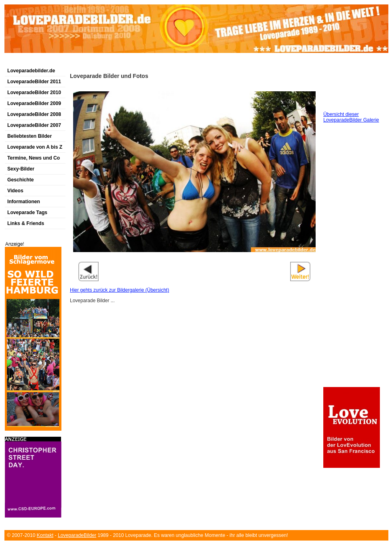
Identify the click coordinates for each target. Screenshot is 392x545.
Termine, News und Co (34, 158)
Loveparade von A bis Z (35, 147)
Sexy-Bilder (21, 169)
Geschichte (21, 180)
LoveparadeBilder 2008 (34, 114)
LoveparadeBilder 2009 (34, 103)
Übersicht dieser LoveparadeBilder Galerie (351, 117)
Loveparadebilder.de (31, 71)
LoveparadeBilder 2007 (34, 125)
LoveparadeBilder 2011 (34, 82)
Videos (15, 191)
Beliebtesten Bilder (30, 136)
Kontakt (45, 535)
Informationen (24, 202)
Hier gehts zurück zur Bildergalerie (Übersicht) (119, 290)
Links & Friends (26, 223)
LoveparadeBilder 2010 (34, 93)
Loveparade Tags (27, 213)
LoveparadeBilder (77, 535)
